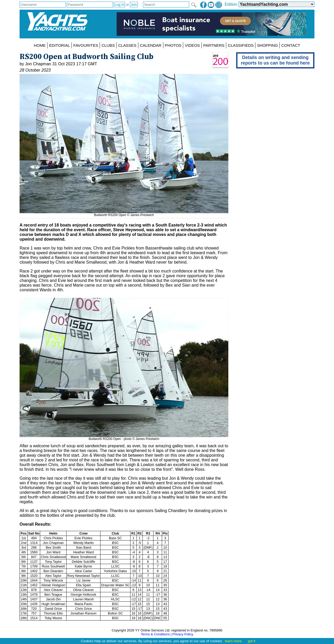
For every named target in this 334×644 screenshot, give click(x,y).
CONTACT (291, 45)
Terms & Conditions (155, 634)
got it (252, 641)
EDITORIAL (59, 45)
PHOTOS (173, 45)
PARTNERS (214, 45)
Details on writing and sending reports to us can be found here (275, 60)
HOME (40, 45)
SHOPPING (267, 45)
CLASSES (127, 45)
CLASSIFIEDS (241, 45)
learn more (233, 641)
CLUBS (108, 45)
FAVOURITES (86, 45)
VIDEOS (192, 45)
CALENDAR (151, 45)
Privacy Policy (183, 634)
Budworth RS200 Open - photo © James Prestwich (124, 437)
